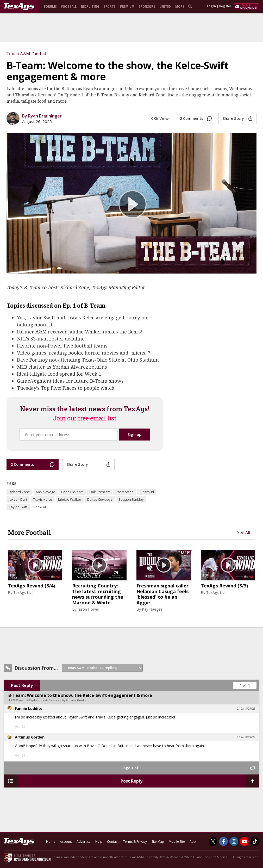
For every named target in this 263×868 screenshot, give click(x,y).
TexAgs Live (23, 593)
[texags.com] (19, 7)
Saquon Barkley (131, 499)
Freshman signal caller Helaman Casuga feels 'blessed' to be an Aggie (162, 594)
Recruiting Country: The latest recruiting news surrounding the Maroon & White (98, 594)
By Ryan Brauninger (42, 116)
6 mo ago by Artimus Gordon (68, 700)
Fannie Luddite (29, 708)
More (180, 6)
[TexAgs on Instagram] (234, 841)
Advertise (84, 842)
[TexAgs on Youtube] (244, 841)
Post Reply (22, 685)
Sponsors (147, 6)
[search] (191, 6)
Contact (113, 842)
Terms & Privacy (135, 842)
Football (69, 6)
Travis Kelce (43, 499)
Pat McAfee (125, 492)
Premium (127, 6)
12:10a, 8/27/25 (245, 709)
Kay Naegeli (152, 609)
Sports (110, 6)
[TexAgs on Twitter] (213, 841)
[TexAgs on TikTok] (255, 841)
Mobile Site (177, 842)
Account (66, 842)
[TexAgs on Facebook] (223, 841)
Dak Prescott (100, 492)
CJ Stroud (147, 492)
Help (99, 842)
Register (225, 6)
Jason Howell (89, 609)
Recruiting (90, 6)
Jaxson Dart (18, 499)
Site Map (158, 842)
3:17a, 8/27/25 (246, 737)
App (193, 842)
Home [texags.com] (51, 842)
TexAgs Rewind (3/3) (224, 586)
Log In (211, 6)
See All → (246, 532)
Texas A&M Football (27, 54)
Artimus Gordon (30, 737)
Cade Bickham (72, 492)
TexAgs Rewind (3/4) (31, 586)
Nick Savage (46, 492)
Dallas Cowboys (100, 499)
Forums (50, 6)
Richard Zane (19, 492)
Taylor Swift (18, 507)
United (165, 6)
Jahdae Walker (70, 499)
